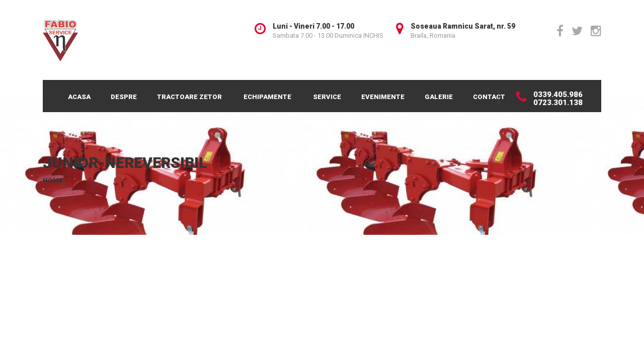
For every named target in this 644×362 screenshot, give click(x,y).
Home (53, 180)
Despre (124, 97)
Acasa (79, 97)
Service (327, 97)
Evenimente (383, 97)
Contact (489, 97)
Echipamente (267, 97)
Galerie (439, 97)
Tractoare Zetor (189, 97)
